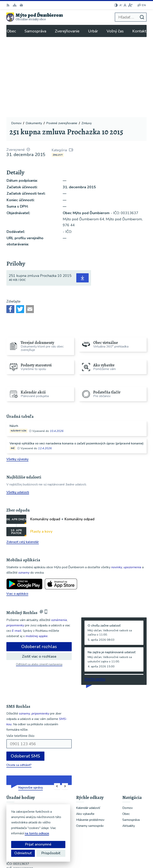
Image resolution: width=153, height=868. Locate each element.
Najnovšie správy (31, 707)
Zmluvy (58, 74)
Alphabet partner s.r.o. (126, 847)
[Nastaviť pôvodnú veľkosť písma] (125, 5)
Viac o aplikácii (17, 514)
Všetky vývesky (17, 379)
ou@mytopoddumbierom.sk (26, 806)
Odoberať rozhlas (39, 566)
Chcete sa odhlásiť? (19, 685)
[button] (57, 706)
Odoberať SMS (25, 676)
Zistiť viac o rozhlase (39, 576)
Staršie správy (95, 599)
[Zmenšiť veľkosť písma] (121, 5)
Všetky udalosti (18, 412)
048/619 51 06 (18, 801)
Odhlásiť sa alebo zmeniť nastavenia (39, 584)
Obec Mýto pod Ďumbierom (123, 852)
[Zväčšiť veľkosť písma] (130, 5)
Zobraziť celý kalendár (23, 462)
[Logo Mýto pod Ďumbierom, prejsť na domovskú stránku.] (35, 17)
